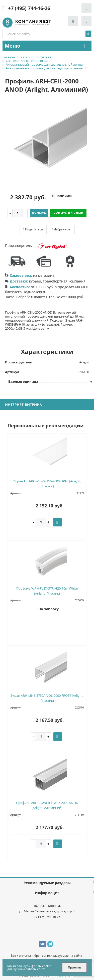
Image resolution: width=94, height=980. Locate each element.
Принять (74, 967)
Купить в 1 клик (68, 213)
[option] (47, 143)
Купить (39, 213)
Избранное (61, 229)
